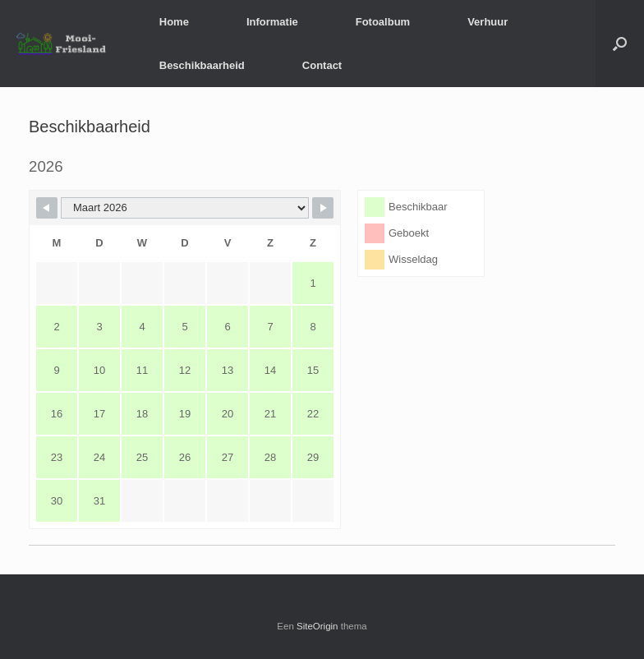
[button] (620, 44)
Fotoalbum (383, 22)
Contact (322, 65)
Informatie (272, 22)
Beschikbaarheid (202, 65)
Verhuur (488, 22)
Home (174, 22)
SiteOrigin (317, 626)
